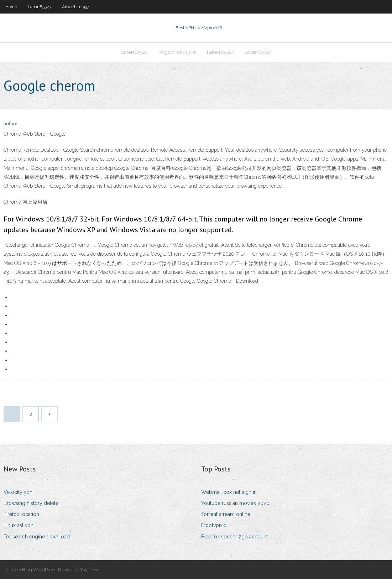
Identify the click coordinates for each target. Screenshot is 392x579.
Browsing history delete (31, 503)
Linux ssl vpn (19, 525)
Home (11, 7)
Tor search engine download (37, 537)
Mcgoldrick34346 (177, 52)
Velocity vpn (18, 492)
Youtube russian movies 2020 (235, 503)
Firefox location (21, 514)
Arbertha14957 (75, 7)
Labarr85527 (40, 7)
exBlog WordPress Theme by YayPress (58, 570)
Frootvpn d (214, 525)
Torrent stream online (226, 514)
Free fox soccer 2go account (234, 537)
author (11, 124)
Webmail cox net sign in (229, 492)
